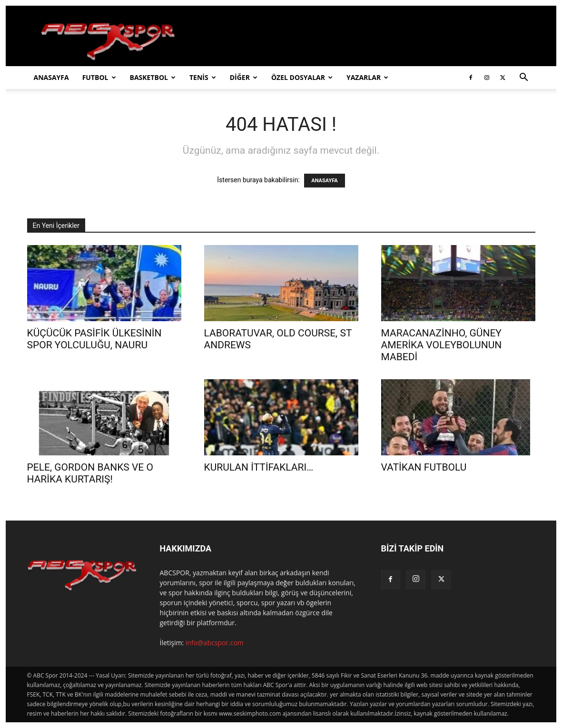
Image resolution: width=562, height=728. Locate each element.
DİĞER (244, 77)
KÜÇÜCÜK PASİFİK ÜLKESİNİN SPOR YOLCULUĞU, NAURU (94, 339)
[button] (524, 78)
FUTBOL (99, 77)
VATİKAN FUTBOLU (424, 467)
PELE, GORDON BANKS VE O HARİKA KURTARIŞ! (90, 473)
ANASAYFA (51, 77)
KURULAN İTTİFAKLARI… (259, 467)
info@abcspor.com (215, 643)
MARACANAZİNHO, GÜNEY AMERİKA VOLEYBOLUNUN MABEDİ (442, 345)
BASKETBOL (153, 77)
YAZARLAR (367, 77)
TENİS (203, 77)
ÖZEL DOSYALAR (302, 77)
